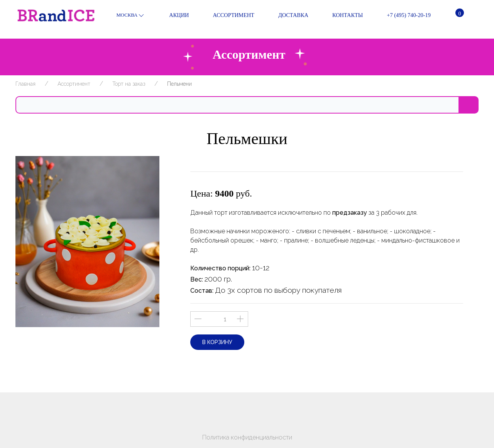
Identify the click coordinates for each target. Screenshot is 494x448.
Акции (173, 15)
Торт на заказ (129, 84)
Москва (131, 15)
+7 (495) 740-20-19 (403, 15)
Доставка (287, 15)
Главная (25, 84)
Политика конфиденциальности (247, 437)
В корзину (217, 342)
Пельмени (179, 84)
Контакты (341, 15)
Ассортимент (227, 15)
